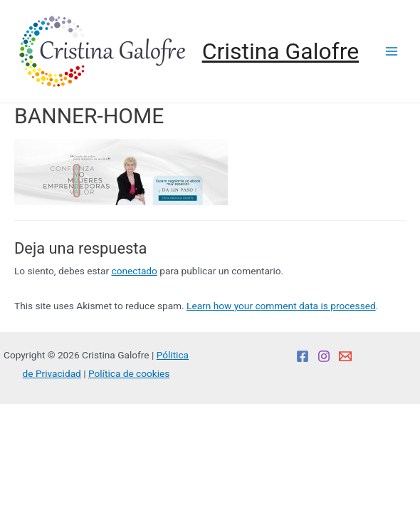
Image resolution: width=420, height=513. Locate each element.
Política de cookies (129, 373)
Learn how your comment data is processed (281, 306)
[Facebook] (303, 356)
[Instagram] (324, 356)
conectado (135, 271)
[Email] (345, 356)
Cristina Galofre (280, 51)
